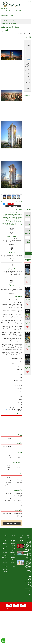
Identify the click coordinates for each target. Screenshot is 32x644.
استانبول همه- (13, 21)
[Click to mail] (7, 204)
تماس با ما (11, 15)
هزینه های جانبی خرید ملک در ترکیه (4, 554)
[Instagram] (18, 606)
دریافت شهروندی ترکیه (5, 562)
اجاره (3, 11)
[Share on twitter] (6, 204)
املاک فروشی (5, 15)
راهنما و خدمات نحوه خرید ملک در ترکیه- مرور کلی (4, 543)
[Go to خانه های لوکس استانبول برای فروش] (20, 552)
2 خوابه (7, 409)
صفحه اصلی (5, 21)
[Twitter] (14, 606)
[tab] (5, 197)
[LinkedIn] (21, 606)
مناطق (6, 11)
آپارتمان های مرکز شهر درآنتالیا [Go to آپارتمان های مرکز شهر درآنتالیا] (26, 564)
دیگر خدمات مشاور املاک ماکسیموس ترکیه (12, 562)
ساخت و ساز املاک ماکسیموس (12, 542)
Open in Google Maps (28, 59)
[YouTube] (7, 606)
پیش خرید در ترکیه (4, 567)
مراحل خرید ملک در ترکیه (4, 549)
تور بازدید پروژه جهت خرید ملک (13, 556)
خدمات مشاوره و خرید (13, 547)
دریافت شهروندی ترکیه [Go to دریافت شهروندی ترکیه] (26, 546)
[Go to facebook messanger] (4, 204)
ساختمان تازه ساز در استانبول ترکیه (14, 302)
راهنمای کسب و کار (13, 11)
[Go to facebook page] (1, 204)
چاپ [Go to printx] (11, 204)
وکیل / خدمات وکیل (12, 551)
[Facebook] (11, 606)
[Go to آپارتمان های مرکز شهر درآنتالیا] (20, 562)
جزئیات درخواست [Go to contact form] (13, 206)
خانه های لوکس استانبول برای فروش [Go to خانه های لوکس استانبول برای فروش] (26, 554)
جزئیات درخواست (12, 523)
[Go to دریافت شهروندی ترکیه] (20, 546)
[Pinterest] (25, 606)
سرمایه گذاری (21, 11)
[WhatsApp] (3, 641)
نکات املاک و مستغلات (4, 571)
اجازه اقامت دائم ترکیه (4, 558)
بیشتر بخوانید (12, 244)
